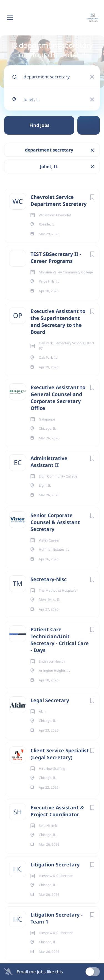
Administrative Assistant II (49, 462)
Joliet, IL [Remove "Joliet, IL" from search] (49, 166)
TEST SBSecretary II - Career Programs (56, 257)
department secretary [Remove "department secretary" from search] (49, 150)
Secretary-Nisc (49, 579)
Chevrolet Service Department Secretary (59, 200)
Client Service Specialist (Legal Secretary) (60, 754)
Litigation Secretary (55, 864)
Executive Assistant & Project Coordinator (57, 811)
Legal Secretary (50, 700)
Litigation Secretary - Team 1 (57, 918)
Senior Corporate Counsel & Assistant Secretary (55, 522)
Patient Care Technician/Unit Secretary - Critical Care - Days (60, 640)
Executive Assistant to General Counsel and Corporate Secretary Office (58, 398)
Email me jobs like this (40, 972)
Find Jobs (39, 125)
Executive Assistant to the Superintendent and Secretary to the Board (58, 321)
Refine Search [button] (89, 125)
